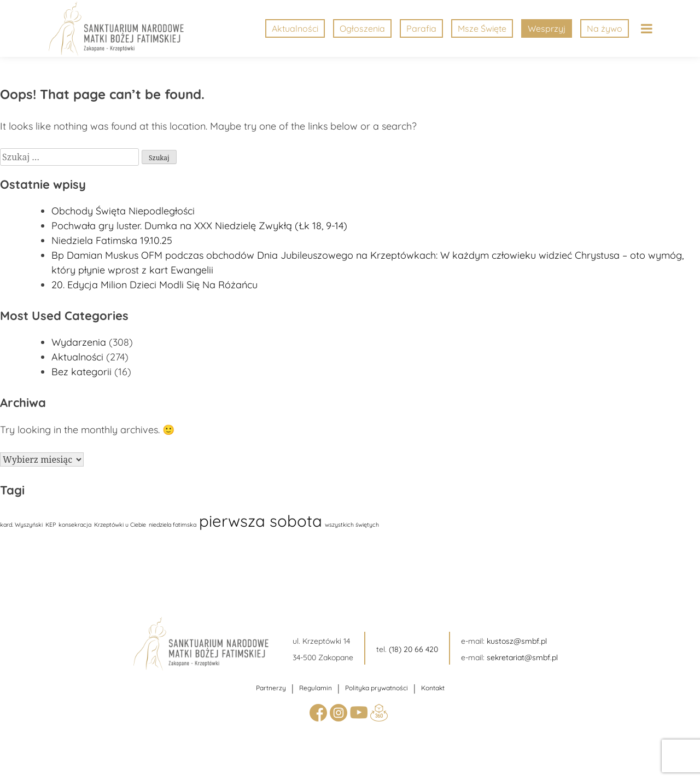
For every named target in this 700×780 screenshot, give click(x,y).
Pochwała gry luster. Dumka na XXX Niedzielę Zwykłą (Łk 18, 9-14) (199, 226)
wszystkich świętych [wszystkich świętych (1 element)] (352, 525)
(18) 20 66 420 (413, 649)
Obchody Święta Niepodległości (123, 211)
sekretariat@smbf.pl (522, 657)
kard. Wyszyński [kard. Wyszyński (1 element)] (21, 525)
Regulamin (316, 688)
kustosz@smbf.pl (517, 641)
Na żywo (605, 28)
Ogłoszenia (362, 28)
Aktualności (295, 28)
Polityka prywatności (377, 688)
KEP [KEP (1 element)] (51, 525)
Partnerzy (271, 688)
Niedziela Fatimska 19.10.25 (112, 240)
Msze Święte (482, 28)
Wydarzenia (79, 342)
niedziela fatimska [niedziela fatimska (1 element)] (173, 525)
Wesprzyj (547, 28)
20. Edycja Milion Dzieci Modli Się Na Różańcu (154, 285)
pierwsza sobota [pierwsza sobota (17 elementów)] (261, 521)
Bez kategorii (81, 372)
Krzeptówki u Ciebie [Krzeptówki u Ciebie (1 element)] (120, 525)
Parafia (421, 28)
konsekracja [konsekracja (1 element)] (75, 525)
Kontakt (433, 688)
